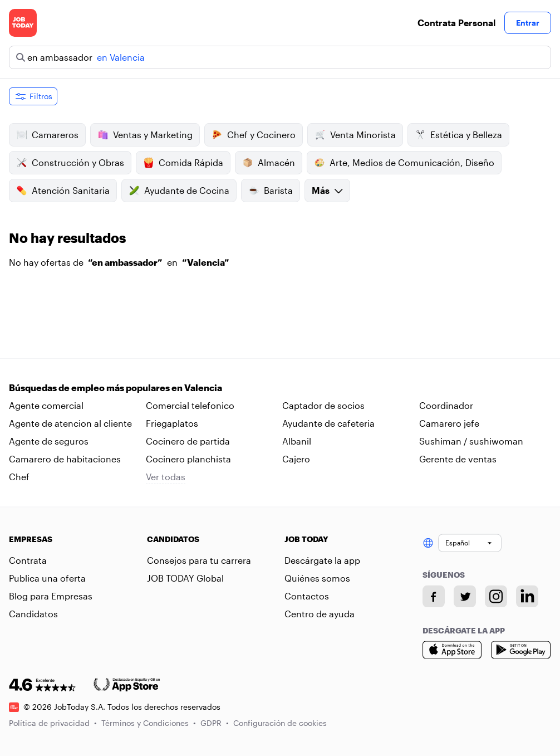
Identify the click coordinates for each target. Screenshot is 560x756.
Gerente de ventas (458, 459)
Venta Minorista (355, 135)
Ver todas (166, 477)
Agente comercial (46, 405)
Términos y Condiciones (149, 723)
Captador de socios (323, 405)
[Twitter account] (465, 596)
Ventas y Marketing (145, 135)
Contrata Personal (456, 23)
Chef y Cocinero (254, 135)
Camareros (47, 135)
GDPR (215, 723)
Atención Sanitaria (63, 191)
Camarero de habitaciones (65, 459)
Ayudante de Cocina (179, 191)
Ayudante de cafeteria (328, 423)
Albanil (297, 441)
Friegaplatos (172, 423)
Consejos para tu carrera (199, 560)
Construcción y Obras (70, 163)
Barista (271, 191)
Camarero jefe (449, 423)
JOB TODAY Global (185, 578)
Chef (19, 477)
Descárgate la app (322, 560)
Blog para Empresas (51, 596)
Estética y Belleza (458, 135)
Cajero (296, 459)
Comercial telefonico (190, 405)
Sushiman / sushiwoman (471, 441)
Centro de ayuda (320, 614)
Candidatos (33, 614)
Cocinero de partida (188, 441)
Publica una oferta (47, 578)
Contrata (28, 560)
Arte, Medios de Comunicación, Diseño (404, 163)
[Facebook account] (434, 596)
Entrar (528, 23)
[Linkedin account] (527, 596)
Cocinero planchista (188, 459)
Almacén (269, 163)
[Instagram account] (496, 596)
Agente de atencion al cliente (70, 423)
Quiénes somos (317, 578)
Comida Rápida (183, 163)
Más (327, 190)
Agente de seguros (49, 441)
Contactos (307, 596)
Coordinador (446, 405)
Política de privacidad (53, 723)
